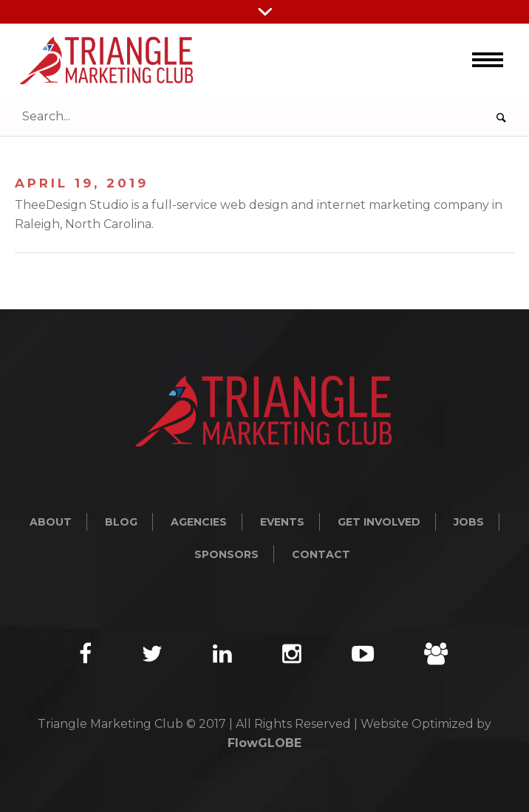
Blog (121, 522)
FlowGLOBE (264, 743)
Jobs (469, 522)
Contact (321, 554)
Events (282, 522)
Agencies (199, 522)
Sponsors (226, 554)
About (51, 522)
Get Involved (379, 522)
